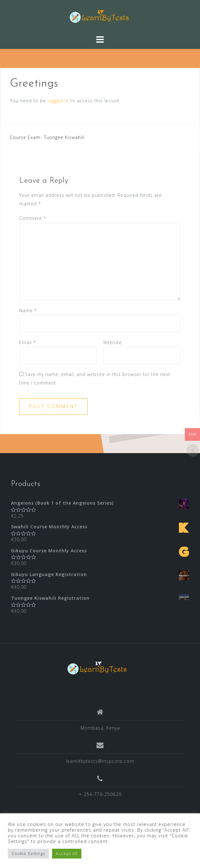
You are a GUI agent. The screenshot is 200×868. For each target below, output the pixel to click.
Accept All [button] (67, 853)
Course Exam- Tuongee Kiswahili (47, 137)
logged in (58, 101)
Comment (33, 218)
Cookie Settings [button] (28, 853)
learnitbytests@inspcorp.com (100, 761)
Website (112, 342)
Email (28, 342)
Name (28, 310)
